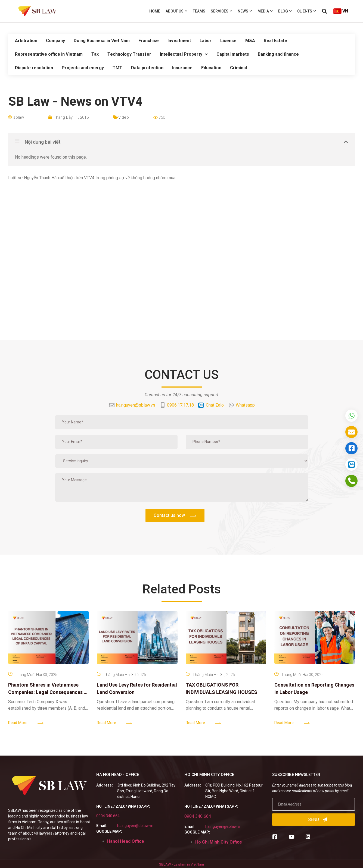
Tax (95, 54)
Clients (307, 11)
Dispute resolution (34, 68)
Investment (179, 41)
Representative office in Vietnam (49, 54)
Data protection (147, 68)
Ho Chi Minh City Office (219, 842)
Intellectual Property (184, 54)
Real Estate (275, 41)
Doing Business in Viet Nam (102, 41)
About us (176, 11)
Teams (199, 11)
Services (221, 11)
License (228, 41)
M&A (250, 41)
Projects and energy (83, 68)
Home (155, 11)
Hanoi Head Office (126, 841)
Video (124, 117)
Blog (285, 11)
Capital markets (233, 54)
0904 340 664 (108, 816)
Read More (18, 723)
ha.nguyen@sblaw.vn (135, 826)
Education (211, 68)
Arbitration (26, 41)
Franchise (149, 41)
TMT (117, 68)
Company (55, 41)
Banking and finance (278, 54)
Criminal (238, 68)
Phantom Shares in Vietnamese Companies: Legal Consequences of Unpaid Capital (48, 692)
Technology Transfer (129, 54)
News (245, 11)
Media (265, 11)
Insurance (182, 68)
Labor (206, 41)
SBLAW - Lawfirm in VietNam (181, 864)
